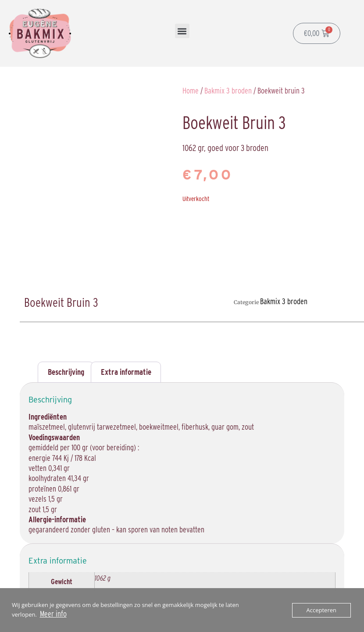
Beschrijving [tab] (66, 372)
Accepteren (321, 610)
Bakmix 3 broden (228, 91)
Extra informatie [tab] (126, 372)
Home (191, 91)
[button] (182, 31)
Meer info (53, 614)
